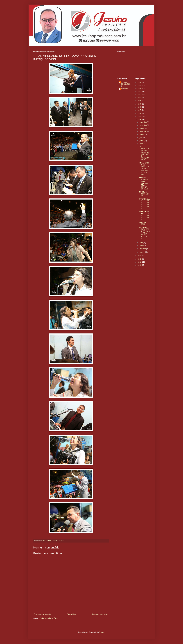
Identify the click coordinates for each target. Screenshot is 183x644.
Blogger (102, 632)
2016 (140, 113)
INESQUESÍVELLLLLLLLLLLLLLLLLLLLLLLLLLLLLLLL (144, 215)
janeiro (142, 252)
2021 (140, 98)
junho (142, 141)
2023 (140, 92)
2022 (140, 95)
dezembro (143, 122)
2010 (140, 265)
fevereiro (143, 249)
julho (142, 138)
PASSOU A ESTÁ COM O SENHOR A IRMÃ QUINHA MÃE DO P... (144, 233)
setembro (143, 131)
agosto (142, 134)
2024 (140, 88)
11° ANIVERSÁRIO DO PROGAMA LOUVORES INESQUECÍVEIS (144, 153)
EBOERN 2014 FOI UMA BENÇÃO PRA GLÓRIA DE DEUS (144, 183)
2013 (140, 256)
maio (142, 144)
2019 (140, 104)
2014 (140, 119)
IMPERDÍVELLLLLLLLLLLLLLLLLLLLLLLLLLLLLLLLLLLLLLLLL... (144, 204)
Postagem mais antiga (100, 614)
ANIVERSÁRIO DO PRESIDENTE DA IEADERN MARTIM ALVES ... (144, 169)
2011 (140, 262)
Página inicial (72, 614)
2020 (140, 101)
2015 (140, 116)
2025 (140, 85)
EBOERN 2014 (143, 223)
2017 (140, 110)
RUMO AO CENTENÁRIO (144, 194)
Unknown (125, 89)
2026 (140, 82)
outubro (143, 128)
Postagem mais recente (42, 614)
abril (141, 243)
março (142, 246)
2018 (140, 107)
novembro (143, 125)
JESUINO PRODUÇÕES (126, 84)
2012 (140, 259)
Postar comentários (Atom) (49, 618)
